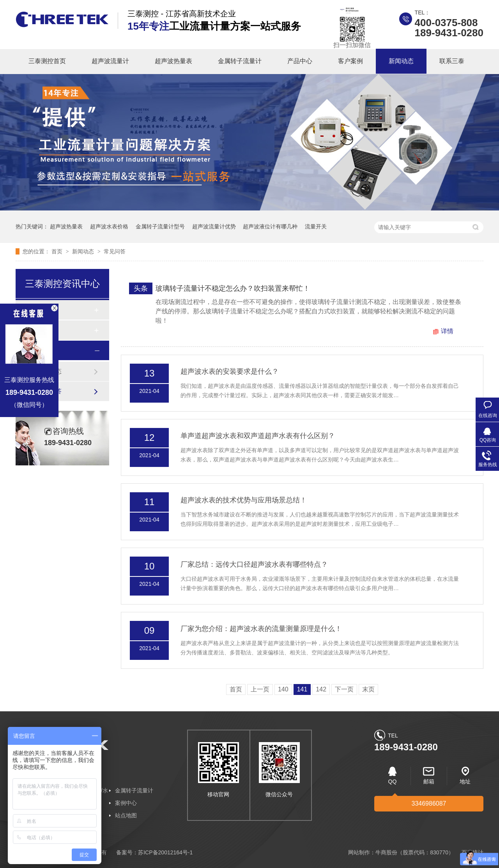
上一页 (260, 689)
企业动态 (49, 371)
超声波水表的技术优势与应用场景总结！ (244, 500)
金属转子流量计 (240, 61)
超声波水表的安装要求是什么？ (230, 371)
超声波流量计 (110, 61)
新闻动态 (401, 61)
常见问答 (115, 251)
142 (321, 689)
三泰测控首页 (47, 61)
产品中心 (300, 61)
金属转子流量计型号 (160, 226)
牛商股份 (386, 852)
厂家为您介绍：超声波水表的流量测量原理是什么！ (261, 629)
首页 (58, 251)
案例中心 (126, 803)
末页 (368, 689)
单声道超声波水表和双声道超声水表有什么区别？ (258, 436)
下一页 (344, 689)
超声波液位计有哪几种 (270, 226)
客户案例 (350, 61)
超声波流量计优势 (214, 226)
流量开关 (316, 226)
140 (283, 689)
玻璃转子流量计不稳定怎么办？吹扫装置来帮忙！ (233, 288)
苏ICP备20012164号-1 (165, 852)
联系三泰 (452, 61)
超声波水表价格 (109, 226)
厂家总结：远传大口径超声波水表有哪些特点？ (254, 564)
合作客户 (44, 330)
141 (302, 689)
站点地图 (126, 815)
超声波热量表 (173, 61)
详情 (447, 331)
